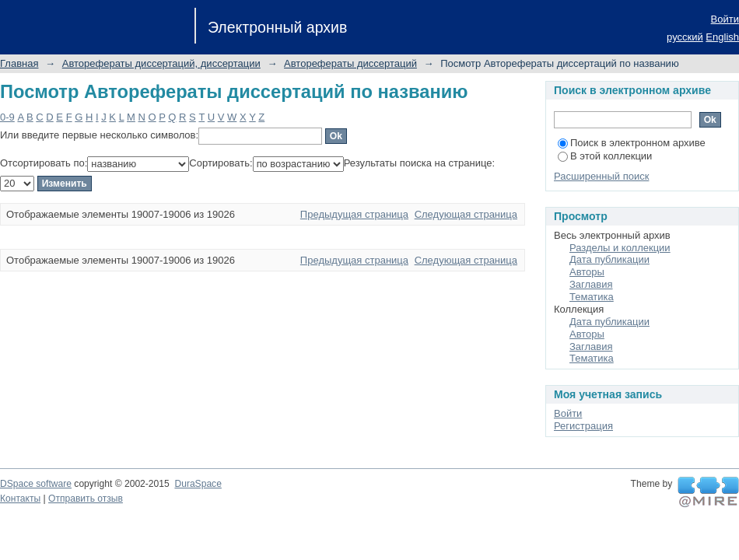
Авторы (587, 272)
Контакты (20, 499)
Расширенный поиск (601, 176)
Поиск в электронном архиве (632, 143)
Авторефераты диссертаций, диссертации (161, 63)
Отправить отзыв (86, 499)
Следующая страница (466, 214)
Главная (19, 63)
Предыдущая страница (354, 214)
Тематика (592, 297)
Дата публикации (609, 259)
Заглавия (591, 284)
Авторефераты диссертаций (350, 63)
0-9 (7, 117)
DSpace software (36, 484)
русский (685, 37)
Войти (725, 19)
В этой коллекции (605, 156)
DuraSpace (198, 484)
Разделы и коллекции (620, 248)
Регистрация (583, 426)
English (722, 37)
